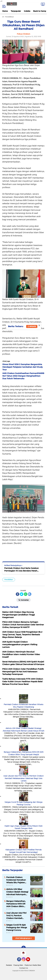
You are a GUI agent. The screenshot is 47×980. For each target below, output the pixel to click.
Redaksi (9, 965)
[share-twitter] (22, 594)
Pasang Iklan (18, 965)
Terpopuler (16, 11)
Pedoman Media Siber (33, 965)
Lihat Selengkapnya (23, 938)
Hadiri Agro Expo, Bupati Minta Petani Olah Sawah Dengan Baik (23, 827)
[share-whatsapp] (26, 594)
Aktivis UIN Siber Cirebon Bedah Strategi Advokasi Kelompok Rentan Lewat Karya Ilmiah (23, 730)
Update (32, 326)
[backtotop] (24, 948)
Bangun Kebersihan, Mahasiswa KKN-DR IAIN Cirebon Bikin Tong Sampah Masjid (24, 753)
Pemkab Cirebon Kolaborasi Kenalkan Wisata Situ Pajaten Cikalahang (23, 706)
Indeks (27, 11)
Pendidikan (9, 580)
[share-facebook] (18, 594)
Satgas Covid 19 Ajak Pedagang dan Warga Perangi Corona (23, 803)
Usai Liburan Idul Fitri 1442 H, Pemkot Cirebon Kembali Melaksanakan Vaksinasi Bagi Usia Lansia (23, 778)
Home (5, 11)
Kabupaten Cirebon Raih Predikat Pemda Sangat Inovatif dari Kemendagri (23, 851)
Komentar (23, 600)
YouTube (30, 960)
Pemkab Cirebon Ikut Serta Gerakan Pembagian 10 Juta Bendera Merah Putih (21, 569)
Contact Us (24, 968)
